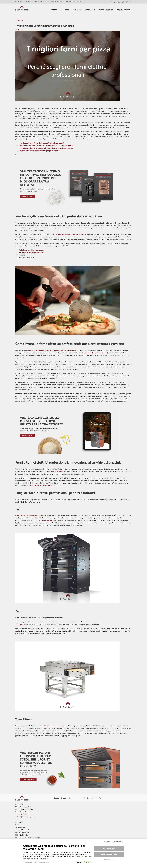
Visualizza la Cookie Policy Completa (36, 862)
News (47, 2)
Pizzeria (54, 10)
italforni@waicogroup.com (25, 817)
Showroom (28, 2)
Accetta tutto (109, 849)
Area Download (56, 2)
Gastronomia (90, 10)
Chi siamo (18, 2)
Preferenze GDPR (109, 860)
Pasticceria (77, 10)
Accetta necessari (109, 854)
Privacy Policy (22, 835)
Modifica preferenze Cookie (27, 838)
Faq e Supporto (22, 832)
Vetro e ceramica (123, 10)
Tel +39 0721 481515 (22, 814)
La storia (19, 825)
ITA (85, 2)
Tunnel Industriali (106, 10)
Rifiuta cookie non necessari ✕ (113, 842)
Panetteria (65, 10)
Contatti (80, 2)
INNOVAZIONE (38, 2)
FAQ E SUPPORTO (69, 2)
